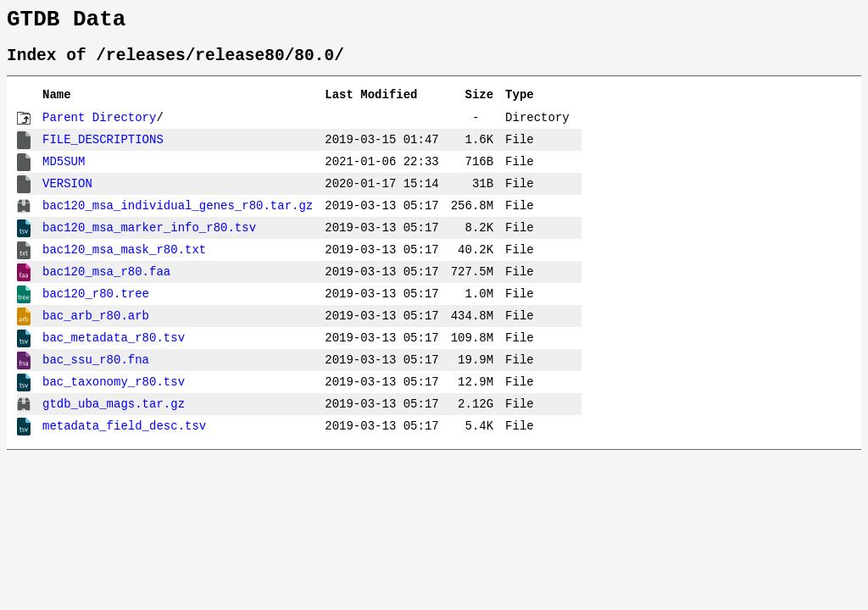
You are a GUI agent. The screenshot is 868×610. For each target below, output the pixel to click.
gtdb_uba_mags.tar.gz (114, 414)
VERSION (67, 194)
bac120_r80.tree (96, 304)
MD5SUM (64, 172)
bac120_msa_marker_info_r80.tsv (149, 238)
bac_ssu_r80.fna (96, 370)
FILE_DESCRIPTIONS (103, 150)
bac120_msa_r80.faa (106, 282)
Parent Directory (99, 128)
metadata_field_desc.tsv (124, 436)
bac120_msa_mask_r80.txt (124, 260)
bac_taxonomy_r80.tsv (114, 392)
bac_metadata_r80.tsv (114, 348)
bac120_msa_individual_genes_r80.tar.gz (178, 216)
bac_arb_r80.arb (96, 326)
